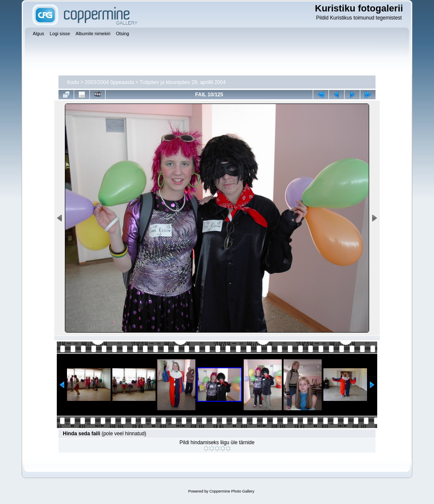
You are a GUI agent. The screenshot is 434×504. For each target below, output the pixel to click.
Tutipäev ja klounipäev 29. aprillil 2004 (183, 82)
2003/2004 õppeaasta (109, 82)
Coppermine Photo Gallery (232, 491)
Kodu (73, 82)
